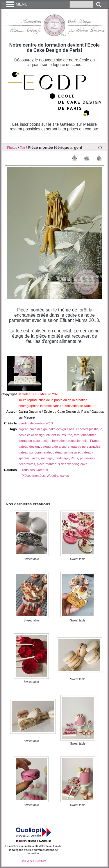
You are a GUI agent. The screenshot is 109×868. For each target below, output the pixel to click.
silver (62, 464)
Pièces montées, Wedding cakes (45, 476)
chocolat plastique (89, 429)
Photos (12, 148)
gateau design (28, 447)
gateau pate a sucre (55, 447)
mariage (47, 458)
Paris (74, 458)
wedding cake (77, 464)
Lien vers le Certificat (33, 861)
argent (23, 429)
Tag (22, 148)
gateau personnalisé (86, 447)
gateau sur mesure (66, 452)
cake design (38, 429)
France (95, 441)
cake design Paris (61, 429)
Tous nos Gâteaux (35, 470)
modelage (62, 458)
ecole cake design (31, 435)
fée (70, 435)
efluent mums (56, 435)
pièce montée (47, 464)
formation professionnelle (70, 441)
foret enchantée (85, 435)
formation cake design (34, 441)
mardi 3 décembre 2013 (35, 423)
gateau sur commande (34, 452)
